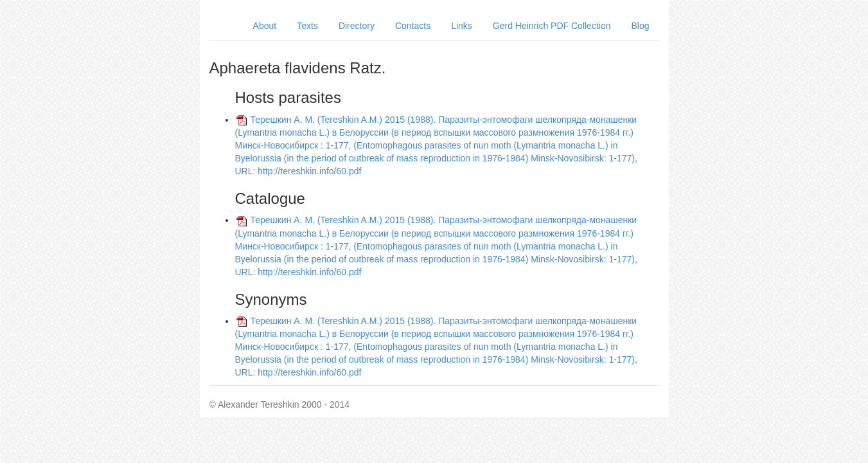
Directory (357, 26)
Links (462, 26)
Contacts (413, 26)
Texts (307, 26)
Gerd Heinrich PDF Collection (552, 26)
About (265, 26)
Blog (640, 26)
